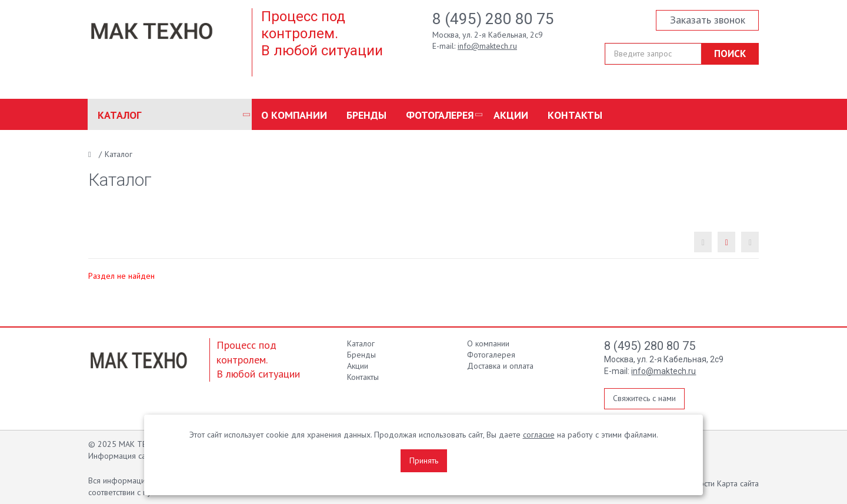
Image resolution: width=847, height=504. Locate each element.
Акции (511, 115)
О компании (294, 115)
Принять (424, 460)
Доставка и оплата (500, 366)
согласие (539, 435)
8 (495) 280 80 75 (493, 19)
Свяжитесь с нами (644, 398)
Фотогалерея (440, 115)
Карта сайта (738, 483)
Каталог (119, 115)
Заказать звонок (708, 20)
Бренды (366, 115)
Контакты (575, 115)
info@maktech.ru (487, 46)
